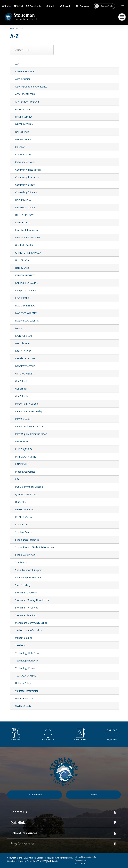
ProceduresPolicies (25, 472)
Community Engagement (28, 170)
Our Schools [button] (35, 6)
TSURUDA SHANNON (27, 676)
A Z (17, 64)
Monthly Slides (23, 343)
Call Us (93, 795)
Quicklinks (20, 502)
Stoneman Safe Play (26, 615)
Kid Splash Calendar (26, 291)
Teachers (20, 645)
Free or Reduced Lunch (27, 238)
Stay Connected (22, 844)
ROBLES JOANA (24, 517)
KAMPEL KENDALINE (27, 283)
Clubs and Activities (25, 162)
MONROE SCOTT (24, 336)
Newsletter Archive (25, 358)
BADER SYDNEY (24, 117)
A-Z (24, 28)
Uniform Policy (23, 683)
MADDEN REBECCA (26, 306)
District (20, 6)
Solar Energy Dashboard (28, 577)
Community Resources (27, 177)
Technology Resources (27, 668)
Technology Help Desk (27, 653)
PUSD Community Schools (29, 487)
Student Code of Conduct (29, 630)
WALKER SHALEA (24, 698)
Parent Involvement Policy (29, 426)
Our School (21, 381)
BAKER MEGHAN (24, 124)
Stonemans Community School (32, 623)
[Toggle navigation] (122, 17)
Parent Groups (23, 419)
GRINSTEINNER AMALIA (28, 253)
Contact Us (19, 812)
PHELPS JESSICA (24, 449)
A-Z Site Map (81, 864)
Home (8, 6)
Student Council (23, 638)
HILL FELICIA (22, 260)
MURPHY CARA (23, 351)
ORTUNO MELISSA (25, 374)
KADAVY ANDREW (25, 275)
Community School (25, 185)
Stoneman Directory (26, 593)
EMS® (44, 861)
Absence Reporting (25, 71)
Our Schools (22, 396)
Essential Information (26, 230)
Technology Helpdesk (27, 661)
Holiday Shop (22, 268)
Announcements (24, 109)
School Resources (24, 833)
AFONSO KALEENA (25, 94)
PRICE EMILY (22, 464)
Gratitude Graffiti (24, 245)
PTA (17, 479)
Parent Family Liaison (27, 404)
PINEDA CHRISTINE (26, 457)
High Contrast (82, 860)
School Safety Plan (25, 555)
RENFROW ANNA (24, 509)
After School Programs (27, 102)
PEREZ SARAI (22, 441)
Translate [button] (67, 6)
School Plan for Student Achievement (35, 547)
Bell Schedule (22, 132)
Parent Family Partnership (29, 411)
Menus (19, 328)
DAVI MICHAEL (23, 200)
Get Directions (35, 795)
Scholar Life (21, 525)
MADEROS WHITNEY (26, 313)
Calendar (20, 147)
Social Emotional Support (28, 570)
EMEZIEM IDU (23, 222)
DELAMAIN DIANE (25, 207)
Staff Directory (23, 585)
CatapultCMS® (33, 861)
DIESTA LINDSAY (24, 215)
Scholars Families (24, 532)
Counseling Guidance (26, 192)
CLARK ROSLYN (24, 154)
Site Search (21, 562)
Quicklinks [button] (84, 6)
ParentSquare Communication (31, 434)
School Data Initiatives (27, 540)
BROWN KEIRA (23, 139)
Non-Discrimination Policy (86, 857)
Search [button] (52, 6)
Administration (23, 79)
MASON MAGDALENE (27, 321)
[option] (16, 734)
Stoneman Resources (27, 608)
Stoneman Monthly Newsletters (32, 600)
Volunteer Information (27, 691)
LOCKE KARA (22, 298)
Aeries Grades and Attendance (31, 87)
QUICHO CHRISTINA (26, 494)
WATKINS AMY (23, 706)
